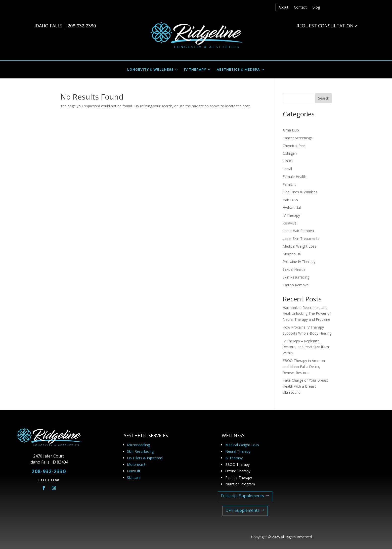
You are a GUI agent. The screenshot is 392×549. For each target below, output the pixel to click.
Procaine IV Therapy (299, 262)
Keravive (290, 223)
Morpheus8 (292, 254)
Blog (316, 8)
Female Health (294, 177)
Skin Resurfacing (296, 277)
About (284, 8)
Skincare (134, 477)
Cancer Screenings (298, 138)
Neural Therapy (238, 451)
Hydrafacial (292, 208)
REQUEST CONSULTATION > (327, 26)
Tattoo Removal (296, 285)
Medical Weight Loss (299, 246)
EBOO (288, 161)
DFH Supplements (243, 510)
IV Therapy (291, 215)
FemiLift (289, 184)
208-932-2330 (82, 26)
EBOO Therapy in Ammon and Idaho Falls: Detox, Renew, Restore (304, 367)
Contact (300, 8)
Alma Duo (291, 130)
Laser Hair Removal (299, 231)
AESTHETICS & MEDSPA (238, 70)
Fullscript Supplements (243, 496)
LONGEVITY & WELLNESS (150, 70)
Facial (287, 169)
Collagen (290, 153)
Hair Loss (290, 200)
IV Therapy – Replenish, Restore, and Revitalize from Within (306, 347)
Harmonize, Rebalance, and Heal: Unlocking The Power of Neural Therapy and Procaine (307, 314)
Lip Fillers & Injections (145, 458)
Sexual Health (294, 269)
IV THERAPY (195, 70)
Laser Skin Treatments (301, 238)
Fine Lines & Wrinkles (300, 192)
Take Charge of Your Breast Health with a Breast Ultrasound (305, 386)
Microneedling (138, 445)
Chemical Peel (294, 146)
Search (324, 98)
